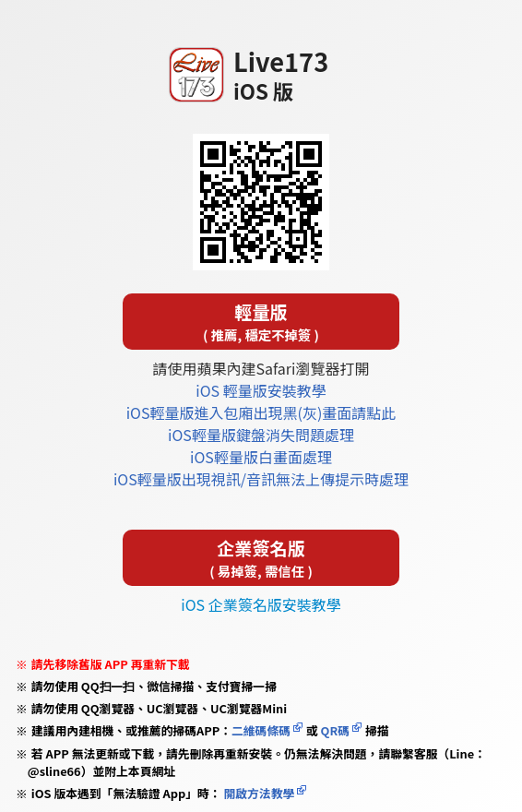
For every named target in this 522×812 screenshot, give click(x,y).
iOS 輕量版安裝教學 (261, 390)
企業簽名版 (261, 558)
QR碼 (335, 730)
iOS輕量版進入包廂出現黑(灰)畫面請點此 (261, 412)
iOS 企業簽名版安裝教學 (261, 604)
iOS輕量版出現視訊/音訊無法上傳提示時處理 (261, 479)
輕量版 (261, 322)
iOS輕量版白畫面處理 (261, 457)
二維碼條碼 (261, 730)
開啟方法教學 (258, 793)
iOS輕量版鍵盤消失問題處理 (261, 435)
